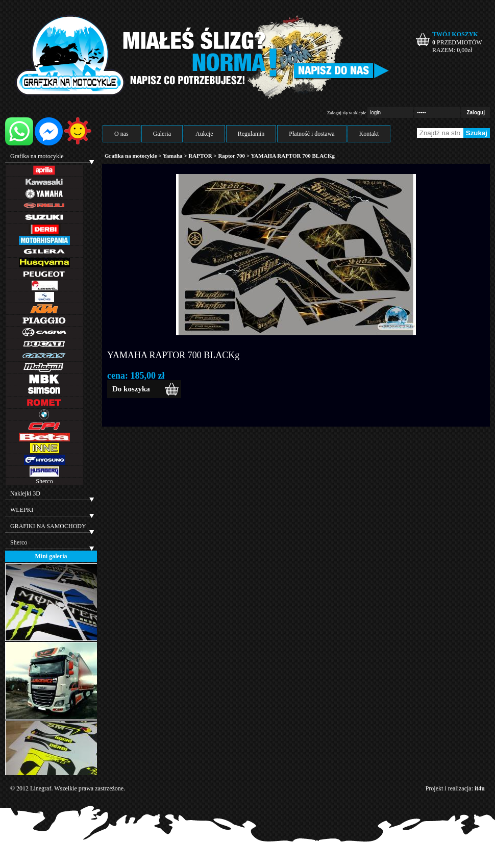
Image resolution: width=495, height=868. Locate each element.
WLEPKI (22, 510)
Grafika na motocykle (37, 156)
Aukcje (204, 134)
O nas (121, 134)
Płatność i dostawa (312, 134)
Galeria (162, 134)
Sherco (44, 481)
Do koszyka (131, 389)
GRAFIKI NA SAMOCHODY (48, 526)
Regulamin (251, 134)
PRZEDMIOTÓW (457, 42)
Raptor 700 (232, 156)
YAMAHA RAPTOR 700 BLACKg (173, 355)
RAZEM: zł (452, 50)
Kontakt (369, 134)
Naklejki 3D (25, 493)
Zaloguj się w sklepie (347, 113)
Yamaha (173, 156)
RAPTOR (200, 156)
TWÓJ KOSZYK (455, 34)
